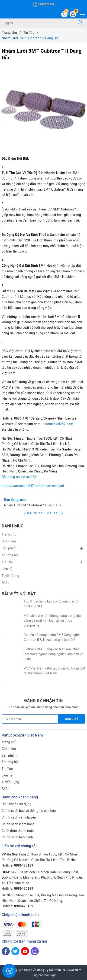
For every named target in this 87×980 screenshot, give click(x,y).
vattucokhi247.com (59, 424)
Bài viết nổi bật (19, 594)
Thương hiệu (11, 555)
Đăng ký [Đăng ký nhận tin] (72, 719)
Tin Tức (7, 562)
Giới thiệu (9, 541)
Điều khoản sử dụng (16, 804)
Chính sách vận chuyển (19, 817)
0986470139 (43, 4)
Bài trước (34, 513)
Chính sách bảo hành (17, 837)
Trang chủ (9, 534)
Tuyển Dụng (10, 576)
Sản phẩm (9, 548)
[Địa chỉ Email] (30, 719)
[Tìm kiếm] (80, 23)
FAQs (6, 583)
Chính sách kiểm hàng (18, 824)
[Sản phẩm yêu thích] (64, 14)
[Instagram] (35, 951)
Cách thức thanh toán (18, 831)
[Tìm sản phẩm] (37, 23)
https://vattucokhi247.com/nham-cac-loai (33, 486)
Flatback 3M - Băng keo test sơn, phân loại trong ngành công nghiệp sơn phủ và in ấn (53, 654)
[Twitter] (15, 951)
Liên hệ (7, 569)
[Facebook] (6, 951)
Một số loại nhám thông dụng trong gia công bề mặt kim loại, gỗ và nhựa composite (52, 621)
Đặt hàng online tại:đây (19, 477)
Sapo (53, 975)
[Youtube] (25, 951)
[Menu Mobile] (81, 14)
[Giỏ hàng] (73, 14)
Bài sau (55, 513)
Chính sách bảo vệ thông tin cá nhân (29, 811)
